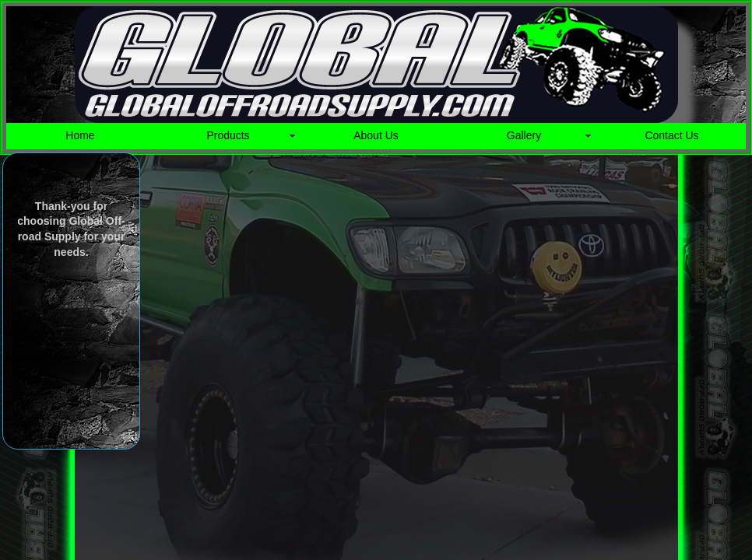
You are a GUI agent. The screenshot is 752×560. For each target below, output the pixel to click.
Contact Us (671, 135)
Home (80, 135)
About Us (376, 135)
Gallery (524, 135)
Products (228, 135)
